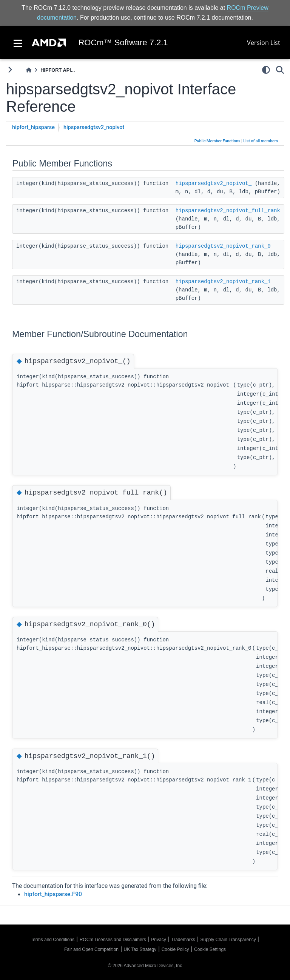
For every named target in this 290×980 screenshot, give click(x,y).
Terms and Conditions (52, 940)
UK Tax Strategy (140, 949)
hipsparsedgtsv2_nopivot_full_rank (228, 211)
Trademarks (183, 940)
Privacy (158, 940)
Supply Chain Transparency (228, 940)
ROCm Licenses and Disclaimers (113, 940)
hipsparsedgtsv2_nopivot (94, 127)
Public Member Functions (217, 141)
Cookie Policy (175, 949)
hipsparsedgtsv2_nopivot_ (214, 183)
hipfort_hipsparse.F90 (53, 894)
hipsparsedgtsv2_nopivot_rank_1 (223, 282)
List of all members (261, 141)
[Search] (280, 70)
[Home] (29, 70)
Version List (264, 43)
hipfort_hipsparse (33, 127)
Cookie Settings (210, 949)
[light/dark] (266, 70)
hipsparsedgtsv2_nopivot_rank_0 (223, 246)
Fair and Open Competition (91, 949)
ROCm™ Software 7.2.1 (123, 43)
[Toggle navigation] (18, 43)
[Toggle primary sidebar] (10, 70)
